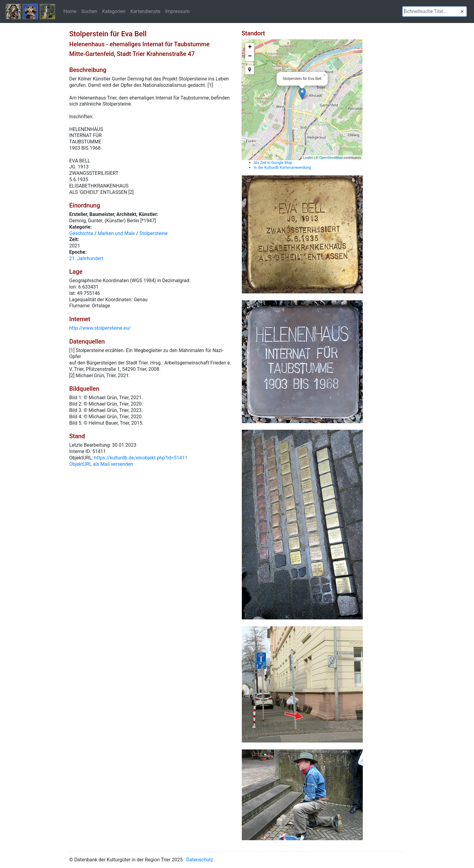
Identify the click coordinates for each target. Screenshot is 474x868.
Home (70, 11)
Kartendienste (145, 11)
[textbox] (435, 11)
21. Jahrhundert (86, 258)
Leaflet (308, 158)
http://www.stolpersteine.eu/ (100, 328)
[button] (462, 11)
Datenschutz (200, 860)
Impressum (177, 11)
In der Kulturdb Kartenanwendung (282, 167)
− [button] (250, 57)
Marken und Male (116, 233)
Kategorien (114, 11)
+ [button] (250, 47)
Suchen (89, 11)
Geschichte (81, 233)
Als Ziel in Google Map (273, 163)
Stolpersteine (154, 233)
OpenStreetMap (331, 158)
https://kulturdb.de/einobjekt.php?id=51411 (141, 458)
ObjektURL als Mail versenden (101, 464)
